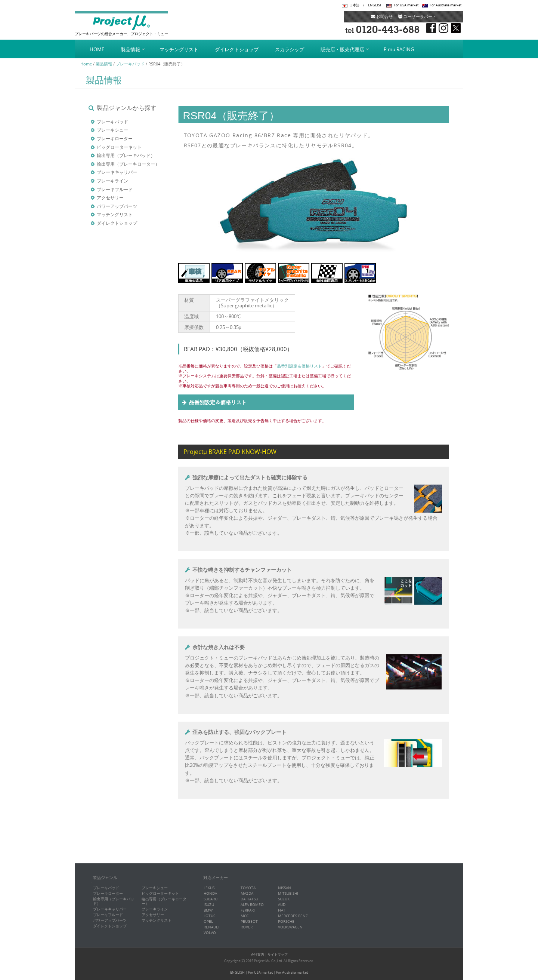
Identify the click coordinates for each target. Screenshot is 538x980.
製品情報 (130, 49)
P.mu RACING (399, 49)
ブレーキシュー (112, 130)
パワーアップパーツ (117, 206)
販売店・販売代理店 (342, 49)
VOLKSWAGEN (290, 927)
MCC (245, 916)
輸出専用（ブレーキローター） (128, 164)
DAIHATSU (249, 899)
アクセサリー (110, 197)
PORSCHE (286, 921)
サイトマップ (278, 955)
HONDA (210, 893)
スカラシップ (290, 49)
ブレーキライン (112, 181)
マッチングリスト (179, 49)
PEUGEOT (249, 921)
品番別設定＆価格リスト (299, 366)
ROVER (247, 927)
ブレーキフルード (115, 189)
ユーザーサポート (417, 16)
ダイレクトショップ (237, 49)
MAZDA (247, 893)
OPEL (208, 921)
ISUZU (209, 905)
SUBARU (211, 899)
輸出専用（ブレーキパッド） (126, 155)
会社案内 (257, 955)
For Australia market (446, 5)
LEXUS (209, 888)
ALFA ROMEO (252, 905)
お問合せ (382, 16)
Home (86, 64)
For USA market (406, 5)
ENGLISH (375, 5)
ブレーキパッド (130, 64)
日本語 (354, 5)
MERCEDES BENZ (293, 916)
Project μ (121, 22)
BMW (208, 910)
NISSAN (285, 888)
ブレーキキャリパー (117, 172)
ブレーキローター (115, 138)
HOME (97, 49)
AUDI (282, 905)
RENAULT (212, 927)
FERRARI (248, 910)
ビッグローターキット (119, 147)
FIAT (282, 910)
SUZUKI (284, 899)
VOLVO (210, 933)
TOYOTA (248, 888)
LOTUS (209, 916)
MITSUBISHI (288, 893)
